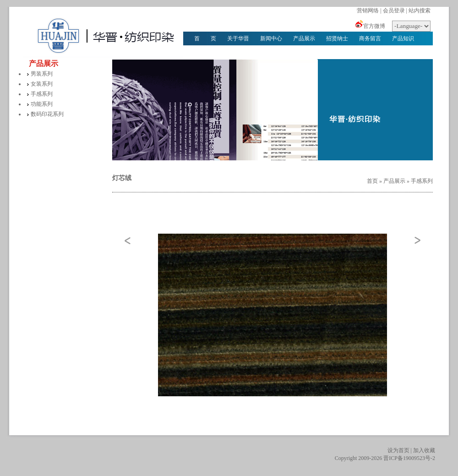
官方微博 (374, 26)
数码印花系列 (47, 114)
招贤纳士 (337, 38)
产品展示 (304, 38)
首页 (372, 181)
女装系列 (42, 84)
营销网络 (368, 11)
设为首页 (398, 450)
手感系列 (42, 94)
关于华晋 (238, 38)
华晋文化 (205, 52)
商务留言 (370, 38)
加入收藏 (424, 450)
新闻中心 (271, 38)
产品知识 (403, 38)
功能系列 (42, 104)
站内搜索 (420, 11)
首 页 (205, 38)
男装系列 (42, 74)
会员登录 (394, 11)
